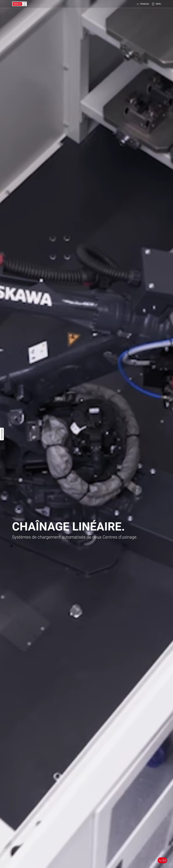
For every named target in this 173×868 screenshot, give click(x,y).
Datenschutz (2, 434)
